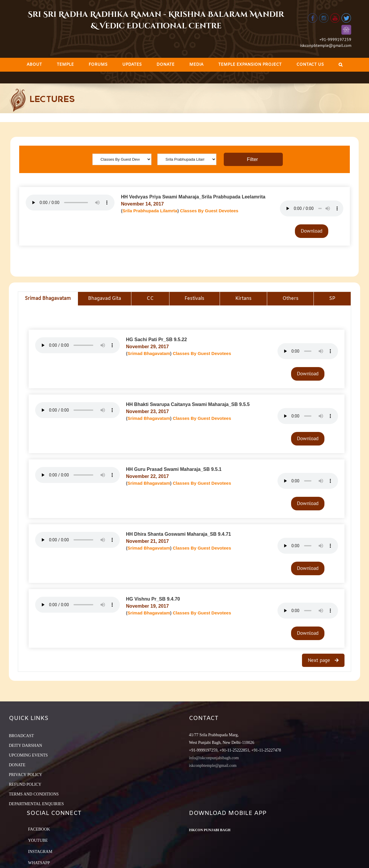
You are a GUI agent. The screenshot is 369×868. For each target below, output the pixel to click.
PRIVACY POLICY (26, 775)
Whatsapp (39, 863)
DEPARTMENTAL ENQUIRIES (36, 804)
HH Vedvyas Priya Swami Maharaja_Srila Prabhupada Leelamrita (193, 197)
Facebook (39, 829)
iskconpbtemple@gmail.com (326, 45)
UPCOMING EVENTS (28, 755)
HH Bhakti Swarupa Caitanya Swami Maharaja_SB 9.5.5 (188, 404)
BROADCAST (21, 736)
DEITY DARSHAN (26, 745)
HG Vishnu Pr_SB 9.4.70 (153, 599)
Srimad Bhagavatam (149, 353)
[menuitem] (34, 65)
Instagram (40, 852)
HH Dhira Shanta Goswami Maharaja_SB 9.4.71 (179, 534)
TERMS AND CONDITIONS (34, 794)
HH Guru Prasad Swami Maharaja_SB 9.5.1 (174, 469)
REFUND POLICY (25, 784)
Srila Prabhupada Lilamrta (150, 211)
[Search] (341, 65)
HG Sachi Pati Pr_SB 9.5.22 (156, 340)
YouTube (38, 840)
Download (312, 231)
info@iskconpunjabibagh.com (214, 758)
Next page (320, 660)
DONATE (17, 765)
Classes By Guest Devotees (209, 211)
